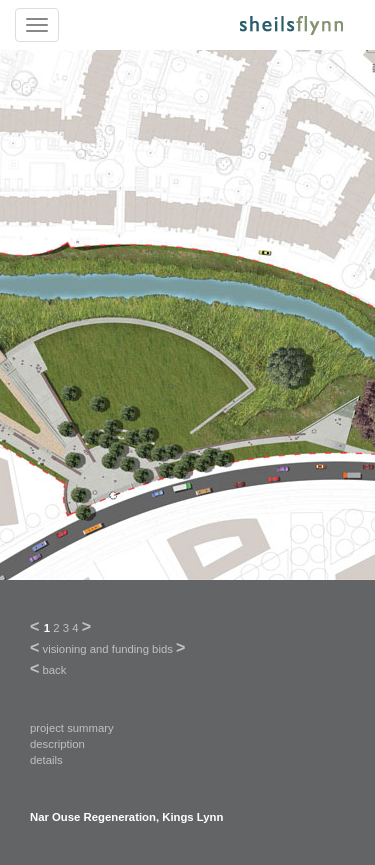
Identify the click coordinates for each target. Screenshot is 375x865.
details (46, 760)
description (57, 744)
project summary (72, 728)
